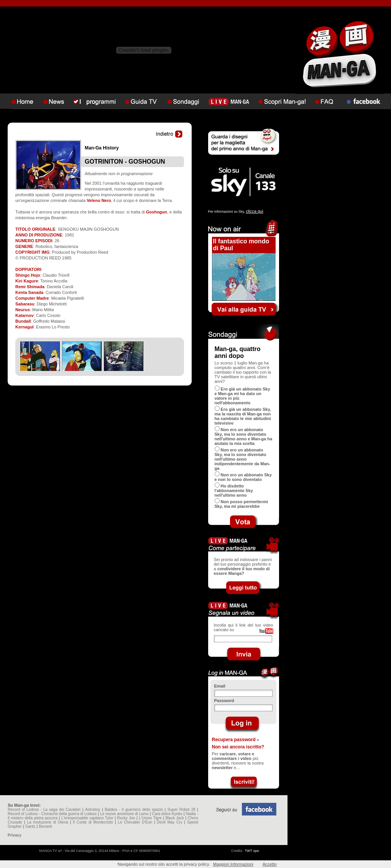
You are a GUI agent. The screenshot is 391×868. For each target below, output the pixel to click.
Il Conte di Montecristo (93, 822)
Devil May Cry (170, 822)
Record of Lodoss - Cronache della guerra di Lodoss (52, 814)
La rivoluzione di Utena (47, 822)
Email (220, 686)
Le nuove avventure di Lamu (124, 814)
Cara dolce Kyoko (167, 814)
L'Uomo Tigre (150, 818)
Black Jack (175, 818)
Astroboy (93, 810)
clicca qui (254, 211)
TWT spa (252, 851)
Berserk (45, 826)
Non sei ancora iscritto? (238, 747)
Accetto (270, 864)
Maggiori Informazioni (233, 864)
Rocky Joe (126, 818)
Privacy (15, 835)
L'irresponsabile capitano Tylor (87, 818)
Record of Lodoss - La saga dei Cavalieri (44, 810)
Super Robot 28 (182, 810)
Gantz (30, 826)
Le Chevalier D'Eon (135, 822)
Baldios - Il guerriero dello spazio (134, 810)
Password (224, 701)
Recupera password (234, 740)
